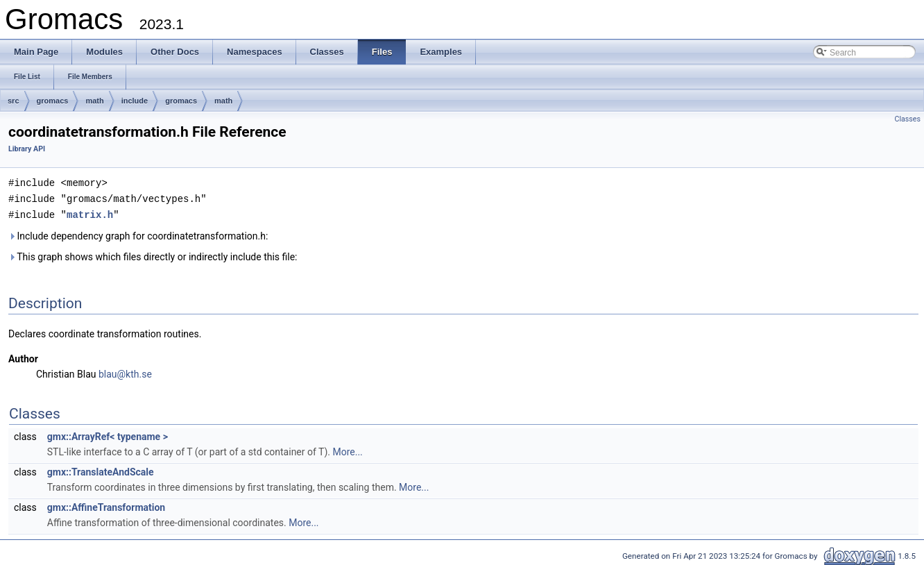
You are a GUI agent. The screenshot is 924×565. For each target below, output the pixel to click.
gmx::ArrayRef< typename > (108, 435)
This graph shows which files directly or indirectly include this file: (153, 255)
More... (347, 450)
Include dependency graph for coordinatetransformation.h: (138, 234)
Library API (27, 149)
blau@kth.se (125, 372)
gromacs (53, 101)
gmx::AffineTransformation (106, 505)
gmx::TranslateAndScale (101, 470)
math (94, 101)
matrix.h (90, 213)
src (14, 101)
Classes (908, 119)
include (135, 101)
